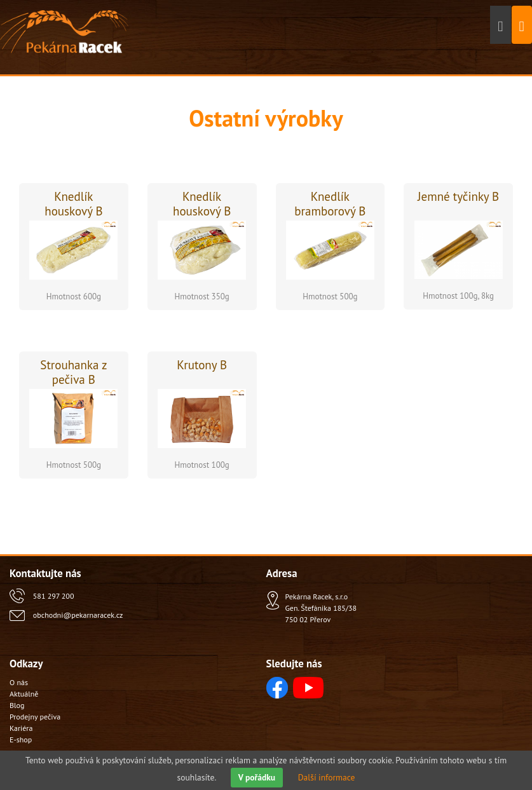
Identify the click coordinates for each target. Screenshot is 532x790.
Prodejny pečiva (35, 717)
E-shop (21, 739)
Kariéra (21, 728)
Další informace (327, 777)
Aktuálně (24, 694)
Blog (17, 705)
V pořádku (257, 777)
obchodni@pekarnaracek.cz (78, 615)
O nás (19, 682)
